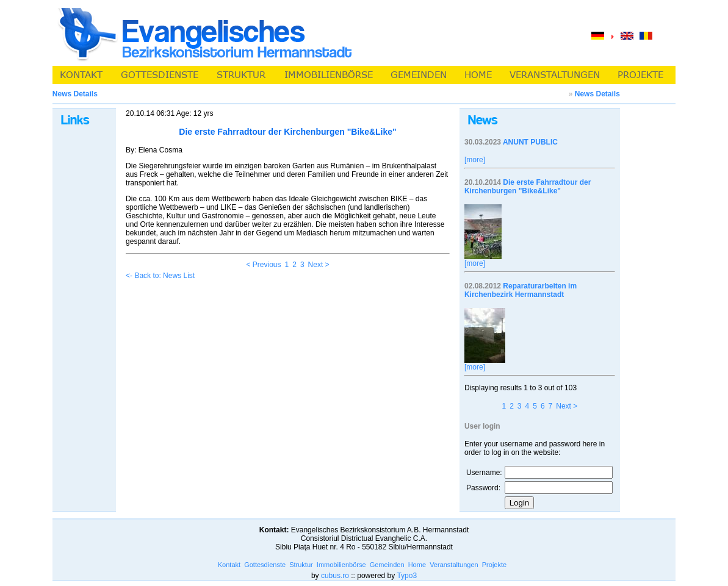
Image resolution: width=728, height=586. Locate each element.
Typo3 (407, 576)
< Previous (263, 265)
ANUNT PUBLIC (530, 142)
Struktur (301, 565)
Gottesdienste (265, 565)
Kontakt (229, 565)
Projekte (494, 565)
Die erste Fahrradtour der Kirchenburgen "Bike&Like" (528, 187)
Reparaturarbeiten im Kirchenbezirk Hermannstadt (521, 290)
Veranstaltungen (454, 565)
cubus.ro (335, 576)
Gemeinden (387, 565)
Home (417, 565)
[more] (475, 160)
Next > (319, 265)
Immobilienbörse (341, 565)
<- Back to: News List (160, 276)
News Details (597, 94)
